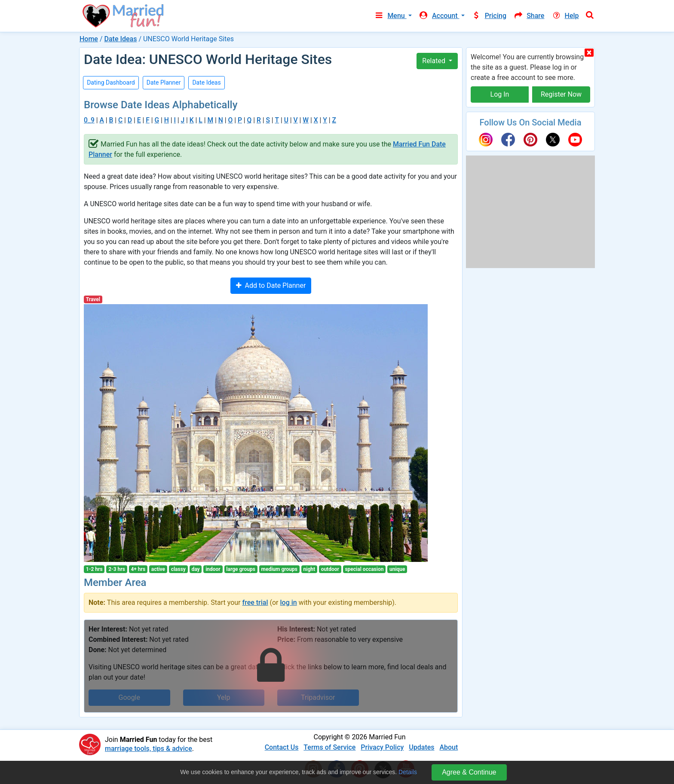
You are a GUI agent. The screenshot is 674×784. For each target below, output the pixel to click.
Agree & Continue (469, 772)
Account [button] (439, 16)
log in (289, 602)
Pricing (489, 16)
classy (178, 569)
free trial (255, 602)
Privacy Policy (382, 747)
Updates (421, 747)
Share (529, 16)
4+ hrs (138, 569)
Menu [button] (390, 16)
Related (435, 61)
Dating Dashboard (111, 82)
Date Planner (164, 82)
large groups (241, 569)
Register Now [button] (561, 94)
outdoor (330, 569)
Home (89, 39)
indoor (213, 569)
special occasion (364, 569)
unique (397, 569)
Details (408, 772)
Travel (93, 299)
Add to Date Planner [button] (271, 285)
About (449, 747)
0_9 (89, 120)
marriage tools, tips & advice (149, 749)
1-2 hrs (94, 569)
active (158, 569)
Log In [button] (500, 94)
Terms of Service (329, 747)
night (309, 569)
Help (565, 16)
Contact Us (282, 747)
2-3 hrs (117, 569)
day (195, 569)
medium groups (279, 569)
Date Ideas (120, 39)
